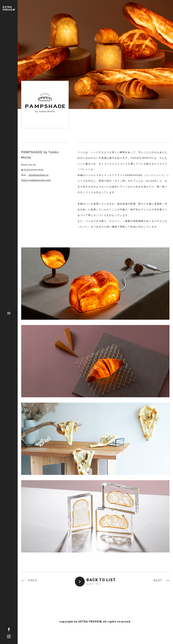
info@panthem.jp (39, 175)
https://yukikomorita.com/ (36, 180)
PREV (33, 580)
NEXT (158, 580)
